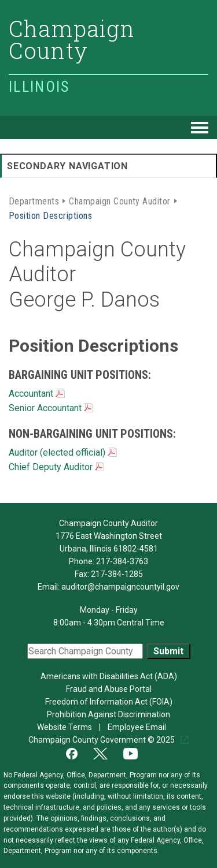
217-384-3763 (122, 561)
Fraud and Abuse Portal (109, 689)
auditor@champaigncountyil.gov (120, 587)
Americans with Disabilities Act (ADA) (109, 676)
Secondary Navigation (67, 166)
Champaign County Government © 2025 (102, 740)
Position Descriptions (50, 215)
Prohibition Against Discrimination (108, 714)
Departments (34, 200)
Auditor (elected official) (63, 452)
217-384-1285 (117, 574)
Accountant (37, 394)
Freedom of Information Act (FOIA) (109, 702)
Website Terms (65, 727)
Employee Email (138, 727)
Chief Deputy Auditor (56, 467)
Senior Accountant (51, 408)
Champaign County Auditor (120, 200)
